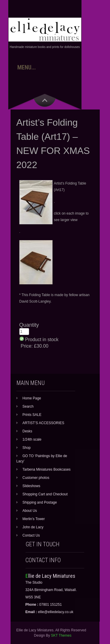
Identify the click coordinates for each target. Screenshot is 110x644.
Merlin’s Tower (34, 519)
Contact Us (31, 535)
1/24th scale (32, 439)
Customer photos (36, 478)
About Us (30, 511)
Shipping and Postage (40, 502)
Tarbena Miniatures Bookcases (47, 469)
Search (28, 406)
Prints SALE (32, 415)
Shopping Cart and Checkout (45, 494)
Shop (27, 448)
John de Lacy (33, 527)
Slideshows (32, 486)
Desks (27, 431)
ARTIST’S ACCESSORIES (43, 423)
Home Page (32, 398)
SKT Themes (61, 635)
